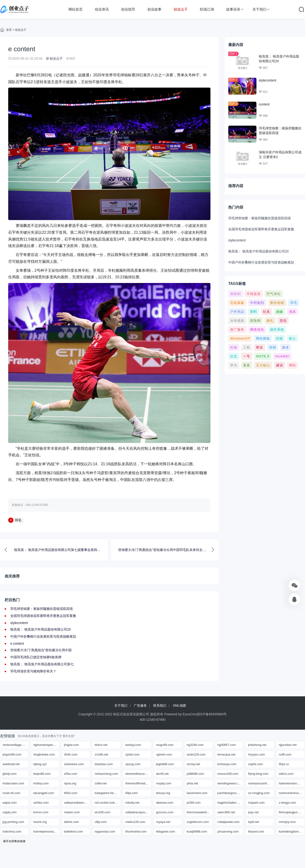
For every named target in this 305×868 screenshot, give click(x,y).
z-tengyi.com (287, 803)
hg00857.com (227, 745)
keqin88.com (42, 774)
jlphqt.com (10, 774)
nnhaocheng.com (106, 774)
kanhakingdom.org (291, 831)
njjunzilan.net (288, 745)
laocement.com (197, 793)
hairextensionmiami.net (292, 783)
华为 (234, 365)
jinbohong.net (257, 745)
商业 (259, 347)
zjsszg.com (133, 764)
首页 (9, 30)
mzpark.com (256, 803)
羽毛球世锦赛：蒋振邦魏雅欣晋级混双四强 (42, 609)
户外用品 (237, 312)
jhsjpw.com (72, 745)
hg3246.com (195, 745)
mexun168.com (228, 774)
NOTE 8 (263, 356)
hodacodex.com (13, 783)
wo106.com (102, 812)
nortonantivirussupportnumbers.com (292, 793)
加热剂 (235, 294)
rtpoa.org (70, 783)
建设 (280, 365)
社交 (234, 356)
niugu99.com (165, 745)
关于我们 (259, 9)
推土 (292, 338)
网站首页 (76, 9)
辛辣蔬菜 (254, 294)
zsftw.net (101, 783)
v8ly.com (100, 822)
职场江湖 (207, 9)
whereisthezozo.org (138, 774)
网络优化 (257, 329)
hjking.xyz (40, 764)
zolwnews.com (74, 764)
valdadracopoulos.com (138, 812)
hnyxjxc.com (256, 754)
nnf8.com (285, 754)
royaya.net (163, 822)
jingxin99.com (12, 754)
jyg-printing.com (13, 822)
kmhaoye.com (227, 764)
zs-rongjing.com (259, 793)
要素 (247, 365)
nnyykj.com (164, 783)
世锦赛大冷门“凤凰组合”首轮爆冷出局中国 (41, 650)
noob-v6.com (11, 793)
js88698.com (195, 774)
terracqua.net (227, 754)
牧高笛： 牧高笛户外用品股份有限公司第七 (42, 664)
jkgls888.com (165, 764)
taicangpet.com (44, 793)
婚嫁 (280, 312)
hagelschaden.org (230, 803)
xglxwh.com (164, 754)
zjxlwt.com (132, 754)
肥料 (254, 312)
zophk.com (255, 764)
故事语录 (233, 9)
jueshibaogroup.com (231, 793)
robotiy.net (132, 803)
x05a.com (71, 774)
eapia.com (10, 803)
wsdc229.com (196, 754)
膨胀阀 (255, 321)
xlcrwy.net (193, 764)
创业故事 (154, 9)
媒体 (286, 347)
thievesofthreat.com (138, 783)
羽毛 (18, 520)
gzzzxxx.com (165, 812)
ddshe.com (72, 822)
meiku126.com (135, 822)
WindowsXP (240, 338)
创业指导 (128, 9)
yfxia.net (192, 783)
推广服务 (237, 329)
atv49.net (162, 774)
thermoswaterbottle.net (200, 812)
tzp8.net (253, 822)
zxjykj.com (10, 812)
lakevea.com (165, 803)
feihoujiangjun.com (291, 812)
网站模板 (263, 338)
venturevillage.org (15, 745)
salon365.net (226, 812)
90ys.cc (284, 764)
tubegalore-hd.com (107, 793)
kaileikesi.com (74, 831)
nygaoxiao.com (105, 831)
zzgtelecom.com (198, 822)
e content (17, 643)
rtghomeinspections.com (46, 745)
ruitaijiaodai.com (229, 822)
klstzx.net (101, 745)
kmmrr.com (41, 812)
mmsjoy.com (287, 822)
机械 (234, 347)
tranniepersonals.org (46, 831)
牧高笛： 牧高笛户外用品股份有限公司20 (40, 629)
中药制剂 (257, 303)
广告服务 (140, 705)
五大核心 (263, 365)
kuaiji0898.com (197, 831)
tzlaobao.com (104, 764)
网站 (293, 365)
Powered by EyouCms (180, 714)
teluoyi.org (163, 793)
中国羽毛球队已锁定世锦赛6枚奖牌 (36, 657)
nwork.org (40, 822)
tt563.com (71, 793)
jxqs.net (253, 812)
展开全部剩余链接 (14, 841)
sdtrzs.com (286, 774)
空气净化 (274, 294)
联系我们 (160, 705)
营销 (273, 347)
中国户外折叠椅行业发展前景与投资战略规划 (43, 636)
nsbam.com (72, 812)
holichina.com (12, 831)
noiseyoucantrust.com (261, 783)
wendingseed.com (230, 783)
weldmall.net (11, 764)
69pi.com (132, 793)
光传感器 (237, 321)
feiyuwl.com (256, 831)
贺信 (283, 321)
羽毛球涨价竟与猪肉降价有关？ (33, 671)
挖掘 (279, 338)
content (264, 104)
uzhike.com (41, 803)
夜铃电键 (277, 303)
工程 (247, 347)
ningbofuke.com (44, 754)
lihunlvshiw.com (136, 831)
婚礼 (270, 321)
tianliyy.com (133, 745)
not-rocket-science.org (108, 803)
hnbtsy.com (41, 783)
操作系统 (277, 329)
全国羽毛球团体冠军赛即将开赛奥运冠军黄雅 (43, 616)
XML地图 (179, 705)
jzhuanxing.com (228, 831)
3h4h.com (71, 754)
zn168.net (101, 754)
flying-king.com (258, 774)
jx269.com (194, 803)
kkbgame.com (166, 831)
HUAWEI (282, 356)
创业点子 (181, 9)
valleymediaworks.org (77, 803)
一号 (247, 356)
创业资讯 (102, 9)
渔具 (293, 312)
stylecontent (19, 623)
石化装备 (237, 303)
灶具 (267, 312)
